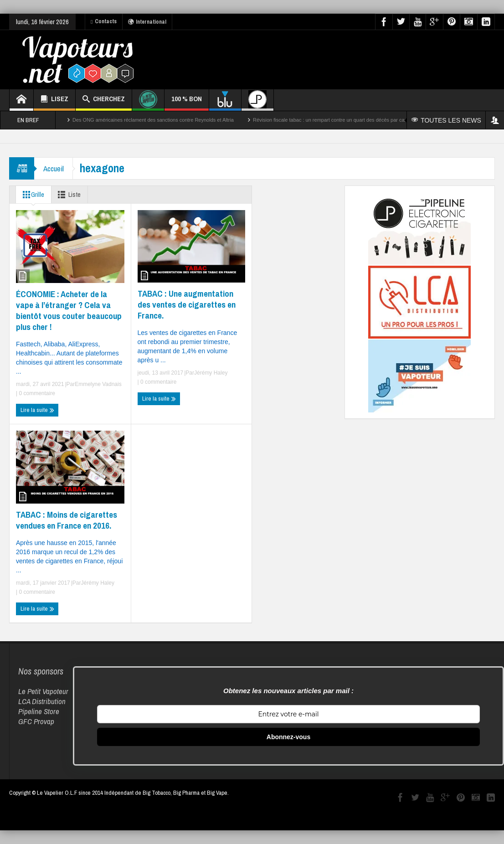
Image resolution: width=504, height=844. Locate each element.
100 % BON (187, 102)
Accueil (54, 168)
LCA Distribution (42, 701)
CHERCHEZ (104, 100)
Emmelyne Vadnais (98, 384)
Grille (32, 195)
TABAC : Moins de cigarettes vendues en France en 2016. (67, 520)
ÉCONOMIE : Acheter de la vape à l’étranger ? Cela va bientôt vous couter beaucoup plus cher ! (69, 310)
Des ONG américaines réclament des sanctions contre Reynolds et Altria (153, 120)
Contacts (104, 21)
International (147, 22)
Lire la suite (37, 410)
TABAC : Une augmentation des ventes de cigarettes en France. (187, 304)
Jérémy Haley (211, 373)
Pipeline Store (39, 711)
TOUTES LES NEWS (446, 120)
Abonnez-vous (288, 737)
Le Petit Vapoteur (43, 691)
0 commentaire (36, 393)
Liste (69, 195)
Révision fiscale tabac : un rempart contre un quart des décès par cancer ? (336, 120)
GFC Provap (36, 721)
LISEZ (54, 100)
